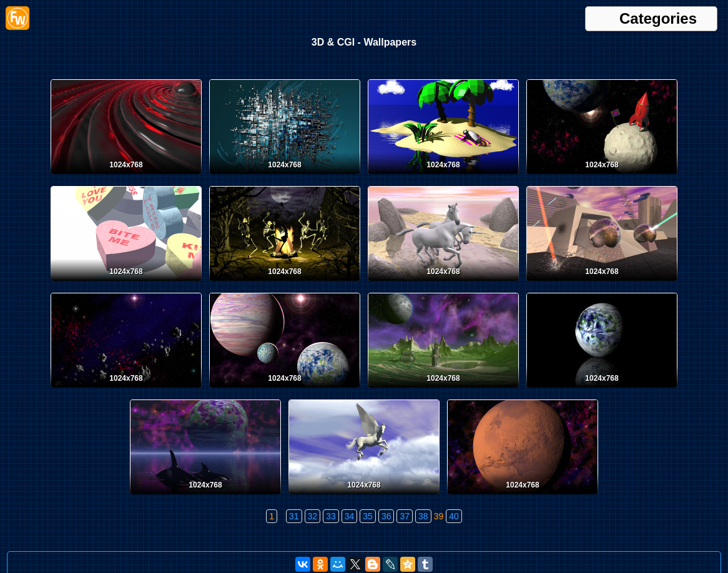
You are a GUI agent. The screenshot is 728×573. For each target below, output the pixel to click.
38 (423, 516)
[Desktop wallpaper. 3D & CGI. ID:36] (285, 177)
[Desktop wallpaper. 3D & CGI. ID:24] (364, 497)
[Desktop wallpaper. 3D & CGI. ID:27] (443, 390)
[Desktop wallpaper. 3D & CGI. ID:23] (523, 497)
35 (368, 516)
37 (405, 516)
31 (294, 516)
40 (454, 516)
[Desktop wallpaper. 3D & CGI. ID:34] (602, 177)
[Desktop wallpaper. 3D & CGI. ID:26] (602, 390)
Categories (658, 19)
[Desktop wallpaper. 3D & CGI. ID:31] (443, 283)
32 (313, 516)
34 (350, 516)
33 (331, 516)
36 (386, 516)
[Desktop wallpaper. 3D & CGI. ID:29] (126, 390)
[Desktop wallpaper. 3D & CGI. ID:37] (126, 177)
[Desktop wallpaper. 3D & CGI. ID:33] (126, 283)
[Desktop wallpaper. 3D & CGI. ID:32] (285, 283)
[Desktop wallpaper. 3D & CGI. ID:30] (602, 283)
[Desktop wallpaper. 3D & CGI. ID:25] (205, 497)
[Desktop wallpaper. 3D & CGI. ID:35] (443, 177)
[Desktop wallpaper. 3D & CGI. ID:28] (285, 390)
